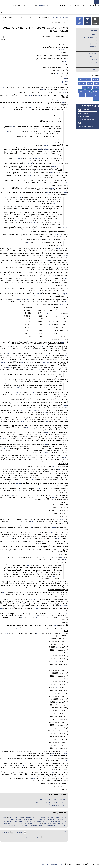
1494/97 (62, 50)
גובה (2, 288)
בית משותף (93, 56)
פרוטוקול (64, 605)
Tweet (64, 832)
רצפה (36, 548)
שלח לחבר (6, 832)
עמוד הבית (64, 17)
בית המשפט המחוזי (47, 37)
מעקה (82, 95)
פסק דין (65, 82)
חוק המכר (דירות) (91, 37)
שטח (28, 242)
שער (66, 761)
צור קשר (34, 5)
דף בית (54, 5)
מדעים (95, 69)
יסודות (88, 91)
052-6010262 (86, 116)
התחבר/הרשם (26, 5)
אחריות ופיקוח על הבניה (48, 826)
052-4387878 (86, 123)
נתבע (65, 79)
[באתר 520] (45, 837)
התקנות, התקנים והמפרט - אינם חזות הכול (49, 799)
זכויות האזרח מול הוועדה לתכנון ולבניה (23, 826)
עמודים (96, 91)
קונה (7, 198)
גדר (41, 150)
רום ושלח (82, 83)
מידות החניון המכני (15, 817)
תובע (65, 61)
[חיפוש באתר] (9, 12)
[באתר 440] (57, 837)
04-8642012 (85, 113)
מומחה (26, 384)
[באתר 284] (34, 837)
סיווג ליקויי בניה (9, 819)
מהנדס (58, 73)
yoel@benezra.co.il (87, 126)
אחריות (65, 100)
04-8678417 (85, 110)
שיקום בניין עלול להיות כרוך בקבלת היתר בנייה (49, 821)
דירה (56, 121)
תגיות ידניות (93, 63)
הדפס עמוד (19, 832)
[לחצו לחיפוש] (2, 13)
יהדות (95, 66)
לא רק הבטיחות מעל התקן (55, 805)
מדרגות (81, 91)
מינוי (32, 384)
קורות (44, 256)
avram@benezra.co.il (88, 120)
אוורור (96, 99)
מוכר (29, 158)
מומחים (95, 34)
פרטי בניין (94, 44)
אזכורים (94, 59)
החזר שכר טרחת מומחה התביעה (19, 821)
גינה (49, 313)
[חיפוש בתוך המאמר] (36, 22)
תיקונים (47, 452)
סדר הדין (94, 31)
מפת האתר (45, 864)
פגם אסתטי (45, 362)
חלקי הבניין (93, 40)
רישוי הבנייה (93, 53)
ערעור (90, 83)
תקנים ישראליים (91, 50)
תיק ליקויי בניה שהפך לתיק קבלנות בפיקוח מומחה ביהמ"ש (45, 817)
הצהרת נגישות (15, 5)
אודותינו (48, 5)
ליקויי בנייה (93, 47)
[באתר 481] (20, 837)
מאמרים (41, 5)
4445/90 (38, 370)
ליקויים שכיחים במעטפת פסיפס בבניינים (50, 802)
